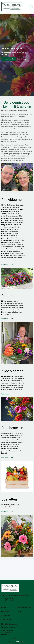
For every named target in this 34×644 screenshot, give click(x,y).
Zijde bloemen (6, 616)
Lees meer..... (7, 264)
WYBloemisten (21, 642)
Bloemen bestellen (9, 59)
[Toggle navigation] (31, 7)
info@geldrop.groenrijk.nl (10, 624)
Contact (19, 612)
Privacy (3, 608)
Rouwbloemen (6, 612)
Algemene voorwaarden (24, 608)
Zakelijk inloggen (23, 59)
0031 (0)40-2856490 (8, 627)
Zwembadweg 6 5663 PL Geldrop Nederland (7, 632)
